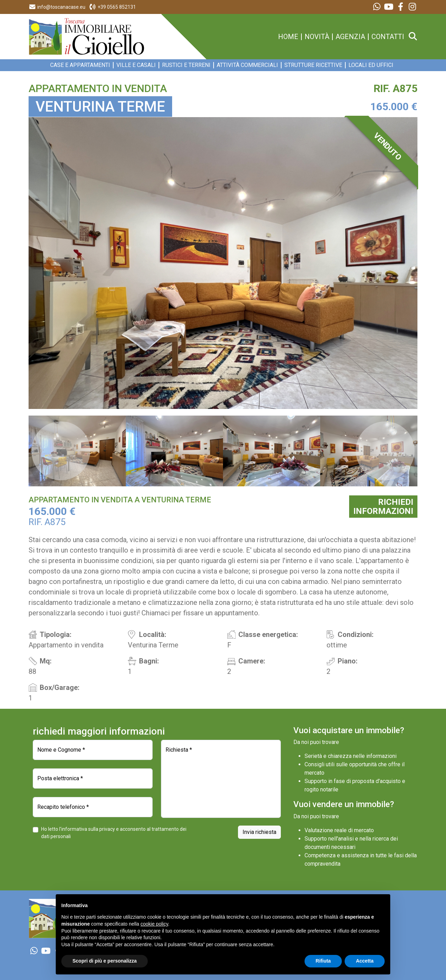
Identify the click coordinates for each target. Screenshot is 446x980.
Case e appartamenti (80, 65)
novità (317, 37)
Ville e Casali (136, 65)
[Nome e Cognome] (93, 750)
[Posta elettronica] (93, 778)
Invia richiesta (259, 832)
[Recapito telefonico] (93, 807)
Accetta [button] (365, 961)
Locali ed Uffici (371, 65)
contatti (388, 37)
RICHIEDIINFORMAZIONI (383, 507)
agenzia (350, 37)
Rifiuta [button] (323, 961)
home (288, 37)
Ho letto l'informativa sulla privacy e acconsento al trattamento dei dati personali (114, 833)
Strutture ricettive (313, 65)
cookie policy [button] (154, 924)
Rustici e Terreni (186, 65)
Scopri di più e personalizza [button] (105, 961)
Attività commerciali (247, 65)
